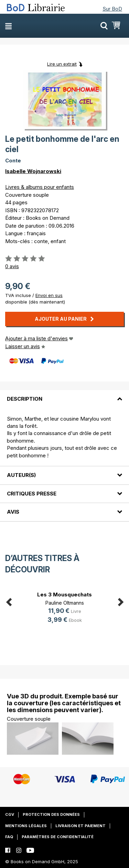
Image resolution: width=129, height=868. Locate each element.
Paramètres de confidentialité (58, 837)
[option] (64, 608)
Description (25, 399)
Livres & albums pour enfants (40, 187)
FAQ (9, 837)
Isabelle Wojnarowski (33, 171)
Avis (13, 512)
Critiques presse (32, 494)
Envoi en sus (49, 295)
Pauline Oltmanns (65, 603)
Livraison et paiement (80, 826)
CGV (10, 814)
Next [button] (120, 601)
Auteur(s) (21, 475)
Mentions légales (26, 826)
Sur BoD (112, 9)
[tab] (64, 395)
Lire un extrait (62, 64)
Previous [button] (9, 601)
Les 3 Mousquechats (64, 595)
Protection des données (51, 814)
